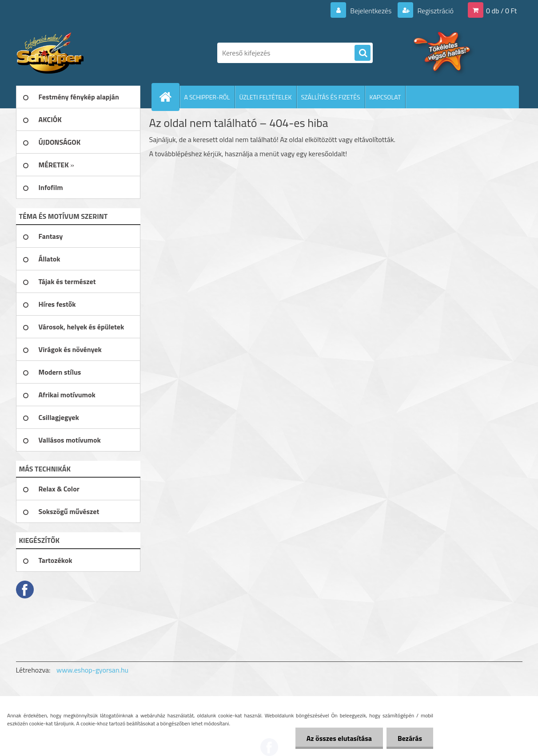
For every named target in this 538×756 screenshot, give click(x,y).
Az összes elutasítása (339, 738)
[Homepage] (169, 97)
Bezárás (410, 738)
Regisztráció (435, 11)
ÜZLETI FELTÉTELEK (266, 97)
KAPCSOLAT (385, 97)
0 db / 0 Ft (501, 11)
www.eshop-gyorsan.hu (92, 670)
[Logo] (77, 53)
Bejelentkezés (371, 11)
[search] (363, 53)
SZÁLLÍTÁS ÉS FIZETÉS (331, 97)
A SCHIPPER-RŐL (207, 97)
